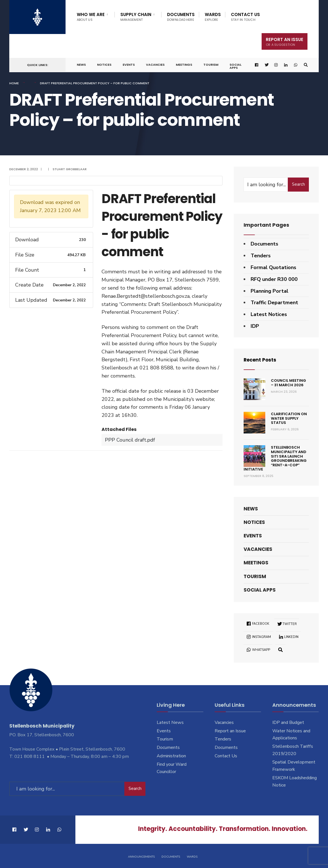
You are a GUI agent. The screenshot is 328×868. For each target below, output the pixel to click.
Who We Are (91, 17)
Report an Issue (230, 731)
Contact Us (245, 17)
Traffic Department (274, 303)
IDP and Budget (288, 722)
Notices (104, 65)
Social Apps (235, 66)
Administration (171, 756)
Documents (181, 17)
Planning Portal (269, 291)
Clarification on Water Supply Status (289, 418)
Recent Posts (261, 360)
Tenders (261, 256)
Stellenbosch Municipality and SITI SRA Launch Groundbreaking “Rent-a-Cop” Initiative (275, 458)
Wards (213, 17)
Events (129, 65)
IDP (255, 326)
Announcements (141, 856)
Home (14, 83)
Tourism (211, 65)
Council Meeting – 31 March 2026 (288, 383)
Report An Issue (285, 42)
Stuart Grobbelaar (70, 169)
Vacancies (155, 65)
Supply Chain (136, 17)
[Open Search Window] (305, 65)
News (81, 65)
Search (298, 184)
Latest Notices (269, 314)
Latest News (170, 722)
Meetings (184, 65)
